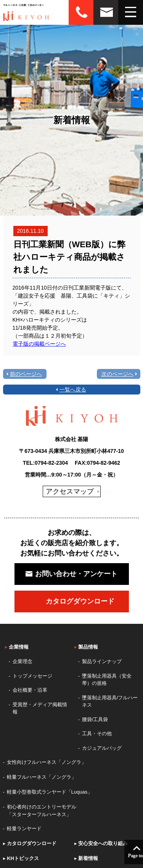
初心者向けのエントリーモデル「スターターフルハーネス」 (42, 811)
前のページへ (26, 374)
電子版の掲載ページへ (39, 344)
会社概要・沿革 (30, 690)
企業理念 (22, 661)
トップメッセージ (32, 676)
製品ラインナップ (102, 661)
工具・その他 (97, 734)
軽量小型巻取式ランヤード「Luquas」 (50, 792)
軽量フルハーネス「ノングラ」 (42, 777)
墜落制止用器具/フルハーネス (110, 701)
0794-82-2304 (51, 463)
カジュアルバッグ (102, 748)
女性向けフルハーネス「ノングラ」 (47, 762)
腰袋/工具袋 (95, 719)
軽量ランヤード (24, 829)
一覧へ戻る (73, 390)
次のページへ (117, 374)
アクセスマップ (70, 491)
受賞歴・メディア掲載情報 (40, 708)
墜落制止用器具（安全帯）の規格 (107, 680)
